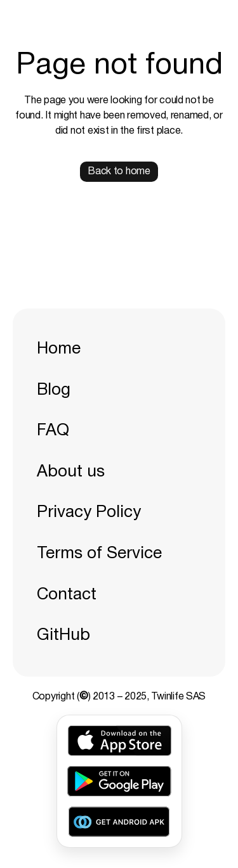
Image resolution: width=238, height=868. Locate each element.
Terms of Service (99, 554)
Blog (54, 390)
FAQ (53, 431)
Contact (67, 595)
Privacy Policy (89, 513)
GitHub (63, 635)
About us (71, 472)
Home (59, 349)
